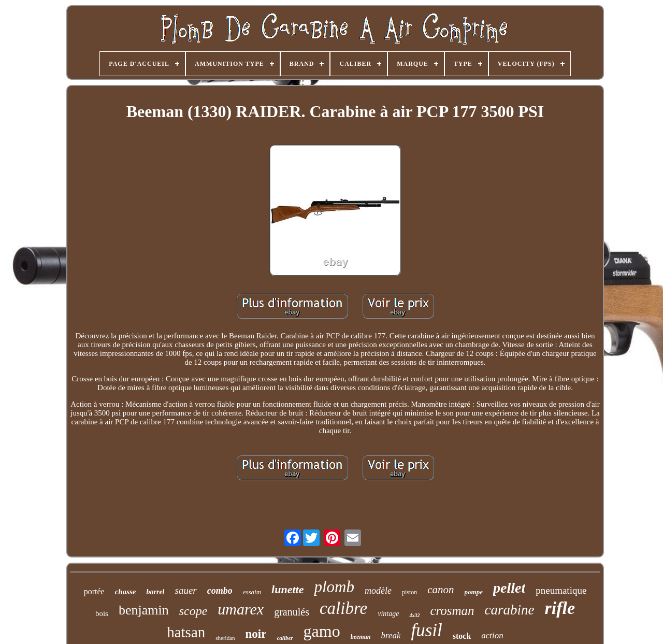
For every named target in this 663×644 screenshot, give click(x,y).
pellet (509, 588)
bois (102, 613)
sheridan (225, 638)
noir (256, 634)
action (492, 635)
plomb (334, 587)
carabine (510, 610)
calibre (343, 608)
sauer (185, 590)
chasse (126, 592)
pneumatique (561, 590)
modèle (378, 591)
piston (409, 592)
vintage (388, 614)
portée (94, 591)
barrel (155, 592)
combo (220, 591)
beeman (361, 637)
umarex (241, 609)
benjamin (144, 610)
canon (441, 590)
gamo (322, 631)
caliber (285, 638)
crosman (452, 611)
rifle (560, 608)
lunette (287, 589)
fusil (426, 630)
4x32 (414, 615)
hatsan (186, 632)
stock (462, 636)
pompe (474, 592)
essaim (252, 592)
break (391, 635)
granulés (292, 612)
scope (193, 611)
